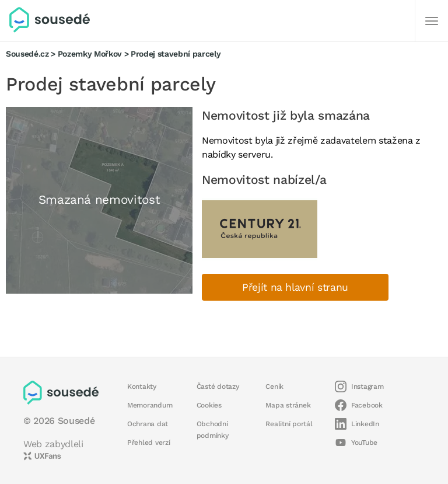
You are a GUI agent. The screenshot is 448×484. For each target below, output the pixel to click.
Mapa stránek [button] (288, 405)
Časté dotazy (218, 386)
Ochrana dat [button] (148, 424)
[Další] (432, 21)
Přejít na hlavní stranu (295, 287)
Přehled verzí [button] (149, 443)
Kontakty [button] (142, 386)
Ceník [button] (274, 386)
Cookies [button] (209, 405)
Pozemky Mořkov (90, 54)
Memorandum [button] (150, 405)
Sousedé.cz (27, 54)
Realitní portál (289, 424)
